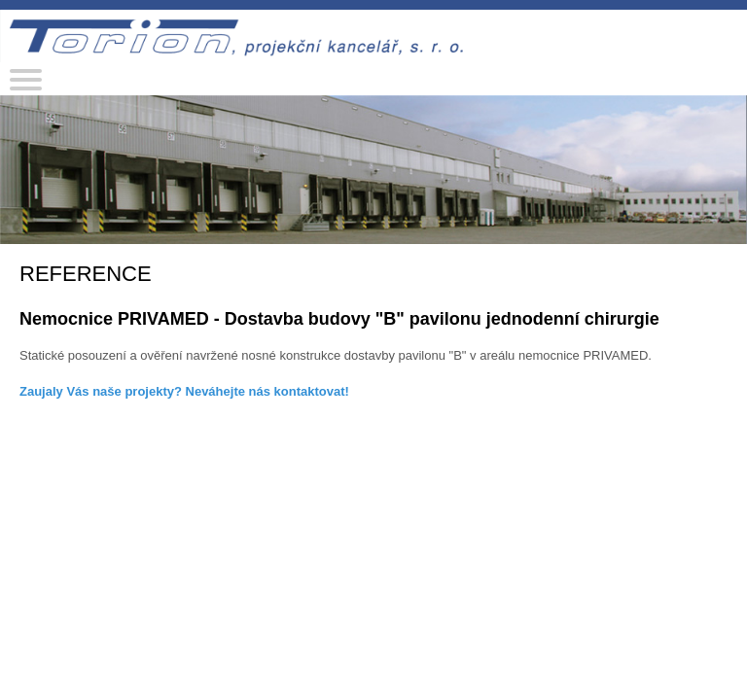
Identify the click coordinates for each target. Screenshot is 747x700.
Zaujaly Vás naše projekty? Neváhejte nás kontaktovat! (184, 391)
